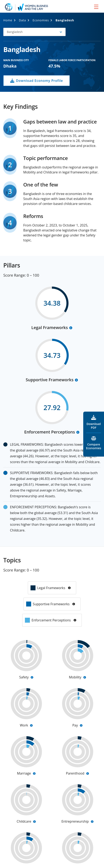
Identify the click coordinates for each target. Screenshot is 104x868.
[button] (34, 32)
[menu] (96, 7)
